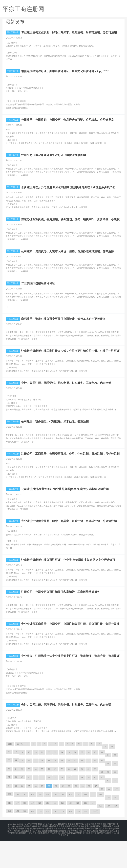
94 (76, 814)
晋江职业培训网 (65, 860)
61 (82, 797)
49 (115, 791)
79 (88, 805)
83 (115, 808)
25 (69, 780)
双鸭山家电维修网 (76, 856)
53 (29, 797)
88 (36, 814)
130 (116, 834)
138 (63, 839)
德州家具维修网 (19, 860)
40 (55, 789)
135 (40, 839)
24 (62, 780)
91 (56, 814)
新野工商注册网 (94, 858)
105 (40, 822)
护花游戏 (88, 852)
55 (42, 797)
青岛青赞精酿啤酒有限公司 (68, 854)
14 (105, 774)
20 (36, 780)
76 (69, 805)
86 (22, 814)
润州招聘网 (42, 860)
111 (86, 822)
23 (55, 780)
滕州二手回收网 (90, 860)
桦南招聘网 (77, 860)
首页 (10, 772)
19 (29, 780)
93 (69, 814)
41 (62, 789)
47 (102, 789)
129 (108, 834)
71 (36, 805)
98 (102, 817)
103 (25, 822)
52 (22, 797)
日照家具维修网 (17, 856)
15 (112, 774)
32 (115, 783)
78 (82, 805)
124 (70, 831)
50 (9, 797)
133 (25, 839)
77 (75, 805)
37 (36, 789)
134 (32, 839)
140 (78, 839)
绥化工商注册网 (106, 856)
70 (29, 805)
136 (48, 839)
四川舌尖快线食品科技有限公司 (52, 858)
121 (47, 831)
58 (62, 797)
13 (99, 772)
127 (93, 831)
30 (102, 780)
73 (49, 805)
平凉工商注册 (13, 32)
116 (10, 831)
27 (82, 780)
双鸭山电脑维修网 (33, 856)
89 (42, 814)
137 (55, 839)
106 (48, 822)
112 (93, 822)
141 (86, 839)
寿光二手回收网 (104, 860)
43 (75, 789)
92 (63, 814)
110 (78, 822)
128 (101, 834)
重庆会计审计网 (91, 856)
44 (82, 789)
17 (16, 780)
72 (42, 805)
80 (95, 805)
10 (79, 772)
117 (17, 831)
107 (55, 822)
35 (22, 789)
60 (75, 797)
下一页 (95, 839)
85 (16, 814)
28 (88, 780)
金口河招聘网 (47, 856)
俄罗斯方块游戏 (49, 854)
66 (115, 800)
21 (42, 780)
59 (69, 797)
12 (92, 772)
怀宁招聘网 (32, 860)
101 (10, 822)
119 (32, 831)
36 (29, 789)
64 (102, 800)
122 (55, 831)
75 (62, 805)
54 (36, 797)
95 (83, 814)
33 (9, 788)
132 (17, 839)
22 (49, 780)
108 (63, 822)
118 (25, 831)
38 (42, 789)
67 (9, 805)
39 (49, 789)
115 (116, 825)
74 (55, 805)
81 (102, 805)
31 (108, 783)
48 (108, 791)
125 (78, 831)
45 (88, 789)
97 (96, 814)
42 (69, 789)
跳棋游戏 (105, 858)
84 (9, 814)
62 (88, 797)
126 (85, 831)
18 (22, 780)
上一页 (20, 772)
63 (95, 797)
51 (16, 797)
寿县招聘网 (52, 860)
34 (16, 788)
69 (22, 805)
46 (95, 789)
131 (10, 839)
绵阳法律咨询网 (61, 856)
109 (70, 822)
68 (16, 805)
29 (95, 780)
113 (101, 822)
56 (49, 797)
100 (116, 817)
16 (9, 780)
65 (108, 800)
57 (55, 797)
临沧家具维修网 (88, 854)
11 (85, 772)
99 (109, 817)
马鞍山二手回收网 (103, 854)
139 (70, 839)
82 (108, 808)
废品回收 (80, 852)
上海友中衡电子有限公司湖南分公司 (26, 854)
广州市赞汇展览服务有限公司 (25, 858)
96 (89, 814)
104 (32, 822)
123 (63, 831)
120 (40, 831)
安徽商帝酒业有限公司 (76, 858)
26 (75, 780)
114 (108, 825)
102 (17, 822)
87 (29, 814)
